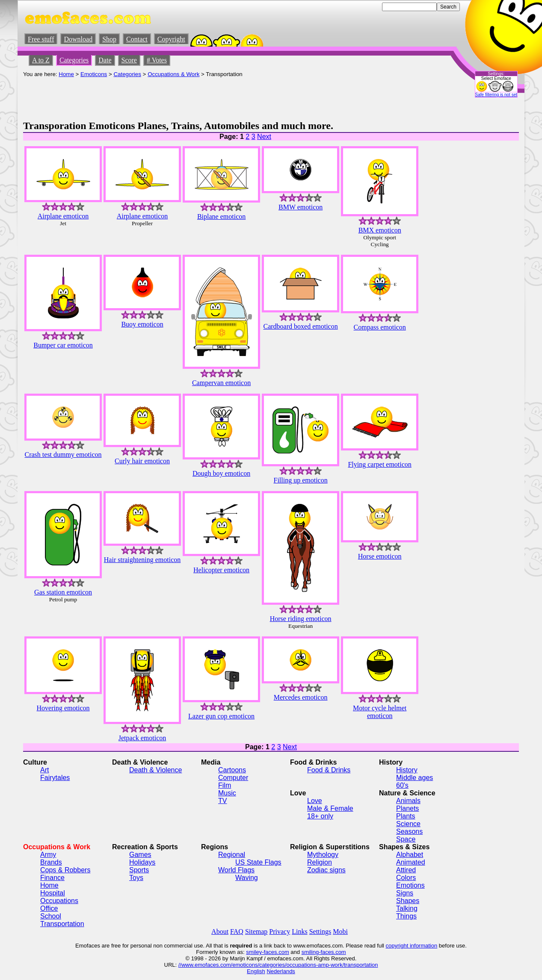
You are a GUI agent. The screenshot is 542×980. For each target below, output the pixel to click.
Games (140, 855)
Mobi (340, 931)
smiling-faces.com (324, 952)
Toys (136, 878)
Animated (411, 862)
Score (129, 60)
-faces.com (275, 952)
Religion (320, 862)
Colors (406, 878)
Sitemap (256, 931)
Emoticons (94, 74)
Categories (74, 60)
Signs (405, 893)
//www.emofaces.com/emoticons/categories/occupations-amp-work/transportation (278, 965)
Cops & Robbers (65, 870)
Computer (233, 778)
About (220, 931)
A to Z (41, 60)
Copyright (171, 39)
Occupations (59, 901)
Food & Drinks (329, 770)
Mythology (323, 855)
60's (402, 785)
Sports (139, 870)
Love (315, 801)
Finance (52, 878)
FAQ (237, 931)
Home (66, 74)
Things (406, 916)
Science (408, 824)
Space (406, 839)
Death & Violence (155, 770)
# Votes (157, 60)
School (51, 916)
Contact (137, 39)
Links (299, 931)
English (256, 971)
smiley (254, 952)
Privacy (280, 931)
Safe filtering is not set (496, 95)
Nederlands (281, 971)
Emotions (410, 885)
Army (48, 855)
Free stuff (41, 39)
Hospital (53, 893)
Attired (406, 870)
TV (222, 801)
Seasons (409, 831)
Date (105, 60)
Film (225, 785)
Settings (320, 931)
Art (44, 770)
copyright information (412, 946)
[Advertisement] (179, 97)
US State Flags (258, 862)
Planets (407, 808)
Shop (109, 39)
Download (78, 39)
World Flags (236, 870)
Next (264, 137)
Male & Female (330, 808)
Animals (408, 801)
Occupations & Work (173, 74)
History (407, 770)
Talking (407, 908)
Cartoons (232, 770)
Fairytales (55, 778)
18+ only (320, 816)
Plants (406, 816)
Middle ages (415, 778)
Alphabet (410, 855)
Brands (51, 862)
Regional (232, 855)
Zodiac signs (326, 870)
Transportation (62, 924)
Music (227, 793)
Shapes (408, 901)
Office (49, 908)
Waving (247, 878)
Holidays (142, 862)
